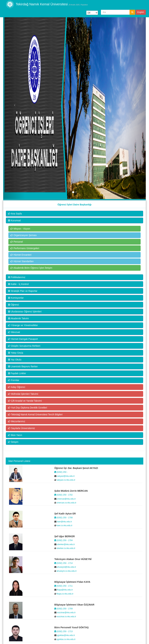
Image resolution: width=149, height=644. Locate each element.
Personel (17, 242)
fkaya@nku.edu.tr (65, 590)
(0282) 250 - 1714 (64, 563)
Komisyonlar (16, 298)
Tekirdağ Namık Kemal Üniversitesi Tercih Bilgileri (35, 414)
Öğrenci (14, 305)
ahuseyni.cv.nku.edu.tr (66, 571)
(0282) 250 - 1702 (64, 495)
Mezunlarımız (17, 421)
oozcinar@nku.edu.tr (66, 613)
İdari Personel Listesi (19, 461)
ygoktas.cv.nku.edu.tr (66, 639)
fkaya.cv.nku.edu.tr (65, 594)
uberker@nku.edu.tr (66, 544)
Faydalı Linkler (17, 373)
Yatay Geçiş (16, 353)
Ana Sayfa (15, 214)
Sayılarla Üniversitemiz (21, 428)
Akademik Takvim (18, 318)
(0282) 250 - (61, 472)
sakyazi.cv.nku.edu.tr (66, 480)
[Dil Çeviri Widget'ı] (92, 13)
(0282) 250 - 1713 (64, 631)
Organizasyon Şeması (24, 235)
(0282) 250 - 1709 (64, 609)
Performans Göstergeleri (25, 248)
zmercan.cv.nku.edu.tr (66, 503)
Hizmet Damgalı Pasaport (23, 339)
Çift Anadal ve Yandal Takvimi (25, 401)
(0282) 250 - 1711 (64, 586)
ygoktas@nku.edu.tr (66, 635)
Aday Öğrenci (17, 387)
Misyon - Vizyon (20, 229)
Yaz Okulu (15, 360)
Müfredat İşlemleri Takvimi (23, 394)
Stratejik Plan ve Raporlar (23, 291)
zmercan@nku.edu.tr (66, 499)
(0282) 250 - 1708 (64, 518)
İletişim (13, 442)
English (141, 12)
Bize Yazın (15, 435)
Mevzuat (14, 332)
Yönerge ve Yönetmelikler (23, 325)
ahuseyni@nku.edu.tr (66, 567)
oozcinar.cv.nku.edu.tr (66, 617)
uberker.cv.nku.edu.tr (66, 548)
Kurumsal (14, 220)
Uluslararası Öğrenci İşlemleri (25, 312)
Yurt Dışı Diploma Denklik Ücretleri (28, 408)
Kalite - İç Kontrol (18, 284)
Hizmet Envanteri (21, 255)
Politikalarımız (17, 277)
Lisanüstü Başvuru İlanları (23, 366)
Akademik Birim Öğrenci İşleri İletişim (31, 268)
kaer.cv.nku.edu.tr (64, 525)
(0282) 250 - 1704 (64, 540)
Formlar (14, 380)
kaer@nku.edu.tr (64, 522)
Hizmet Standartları (22, 261)
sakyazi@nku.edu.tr (66, 476)
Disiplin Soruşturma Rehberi (24, 346)
